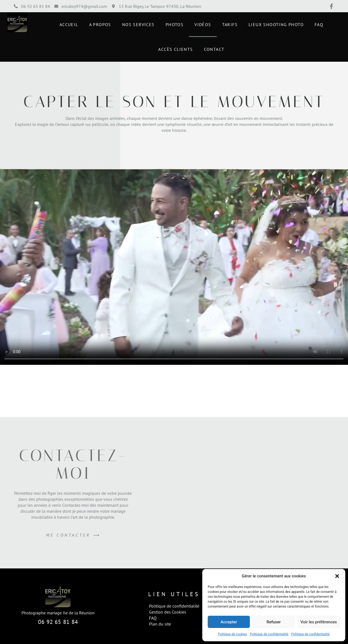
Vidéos (203, 24)
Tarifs (230, 24)
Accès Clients (175, 49)
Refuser (274, 622)
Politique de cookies (233, 634)
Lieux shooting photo (276, 24)
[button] (337, 576)
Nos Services (138, 24)
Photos (175, 24)
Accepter (229, 622)
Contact (214, 49)
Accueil (69, 24)
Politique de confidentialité (269, 634)
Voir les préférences (319, 622)
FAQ (319, 24)
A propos (100, 24)
